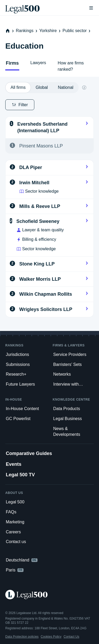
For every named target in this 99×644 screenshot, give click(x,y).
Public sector (77, 31)
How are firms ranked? (71, 66)
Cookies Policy (51, 637)
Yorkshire (50, 31)
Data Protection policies (22, 637)
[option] (18, 88)
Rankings (27, 31)
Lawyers (38, 63)
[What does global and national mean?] (84, 88)
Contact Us (71, 637)
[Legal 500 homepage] (49, 595)
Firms (12, 63)
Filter (20, 105)
